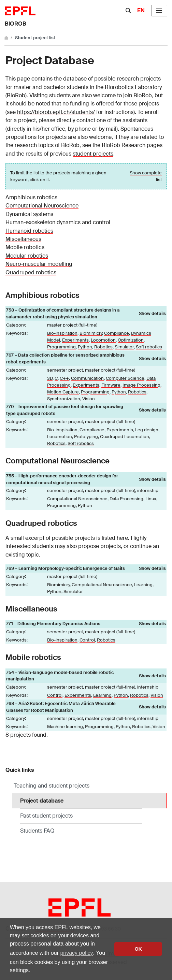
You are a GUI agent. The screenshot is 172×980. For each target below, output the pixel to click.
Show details (152, 313)
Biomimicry (91, 333)
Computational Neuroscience (42, 206)
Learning (143, 585)
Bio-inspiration (62, 333)
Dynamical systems (29, 214)
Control (87, 640)
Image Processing (141, 385)
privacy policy (76, 953)
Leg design (147, 430)
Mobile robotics (25, 247)
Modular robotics (27, 256)
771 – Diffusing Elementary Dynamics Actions (53, 624)
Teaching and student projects (52, 786)
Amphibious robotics (31, 197)
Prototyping (86, 437)
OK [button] (138, 949)
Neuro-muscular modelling (39, 264)
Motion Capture (63, 392)
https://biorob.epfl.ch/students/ (56, 112)
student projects (93, 154)
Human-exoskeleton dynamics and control (58, 222)
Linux (151, 499)
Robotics (103, 347)
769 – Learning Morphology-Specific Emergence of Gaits (66, 568)
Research (133, 145)
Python (85, 347)
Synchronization (64, 399)
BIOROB (16, 24)
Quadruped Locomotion (125, 437)
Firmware (111, 385)
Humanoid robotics (29, 231)
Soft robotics (149, 347)
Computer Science (125, 378)
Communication (87, 378)
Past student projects (46, 816)
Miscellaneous (23, 239)
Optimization (131, 340)
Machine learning (65, 727)
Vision (89, 399)
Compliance (117, 333)
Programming (61, 347)
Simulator (124, 347)
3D (50, 378)
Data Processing (126, 499)
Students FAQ (37, 831)
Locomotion (103, 340)
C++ (64, 378)
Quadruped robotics (31, 272)
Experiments (75, 340)
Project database (60, 800)
